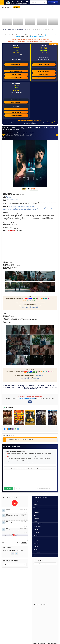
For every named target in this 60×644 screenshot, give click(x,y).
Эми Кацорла (27, 208)
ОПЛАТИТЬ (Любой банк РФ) (16, 71)
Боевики (36, 504)
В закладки (6, 138)
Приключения (37, 527)
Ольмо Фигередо (13, 206)
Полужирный (2, 535)
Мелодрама (36, 518)
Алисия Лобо (20, 208)
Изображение (12, 535)
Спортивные (37, 552)
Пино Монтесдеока (32, 209)
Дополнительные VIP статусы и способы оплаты (30, 120)
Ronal (7, 514)
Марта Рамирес (22, 206)
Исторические (37, 538)
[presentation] (54, 7)
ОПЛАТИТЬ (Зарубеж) (16, 74)
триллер (16, 199)
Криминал (36, 532)
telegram (36, 122)
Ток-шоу (36, 549)
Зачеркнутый (7, 535)
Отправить (8, 488)
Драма (35, 507)
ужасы (8, 199)
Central (7, 132)
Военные (36, 535)
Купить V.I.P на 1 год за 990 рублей (30, 307)
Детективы (36, 530)
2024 (6, 196)
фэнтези (12, 199)
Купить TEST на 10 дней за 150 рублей (30, 306)
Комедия (36, 501)
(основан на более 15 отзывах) (37, 36)
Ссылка (11, 535)
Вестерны (36, 544)
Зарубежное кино (9, 135)
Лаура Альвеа (12, 205)
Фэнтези (36, 521)
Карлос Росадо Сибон (32, 206)
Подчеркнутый (6, 535)
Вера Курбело (44, 208)
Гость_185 (8, 510)
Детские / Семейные (39, 524)
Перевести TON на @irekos (16, 78)
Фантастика (36, 513)
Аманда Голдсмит (7, 209)
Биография (36, 541)
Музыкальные (37, 555)
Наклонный (4, 535)
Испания (9, 198)
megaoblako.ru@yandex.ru (51, 122)
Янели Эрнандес (16, 209)
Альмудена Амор (12, 208)
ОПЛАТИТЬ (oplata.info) (16, 64)
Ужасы (35, 515)
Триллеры (36, 510)
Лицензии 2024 (29, 135)
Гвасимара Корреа (35, 208)
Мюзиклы (36, 546)
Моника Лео (24, 209)
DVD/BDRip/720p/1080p (19, 135)
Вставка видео (14, 535)
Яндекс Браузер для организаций (26, 398)
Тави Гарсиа (51, 208)
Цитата (17, 535)
